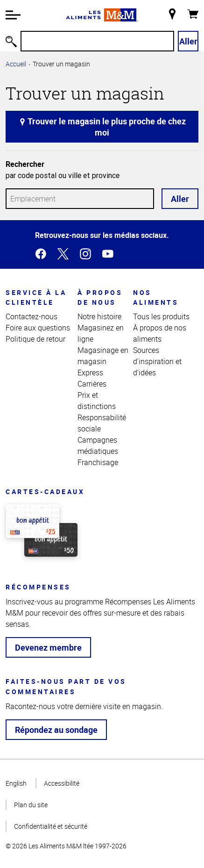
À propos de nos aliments (160, 333)
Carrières (92, 384)
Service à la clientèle (36, 297)
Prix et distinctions (97, 401)
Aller (188, 41)
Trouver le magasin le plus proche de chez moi (102, 127)
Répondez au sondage (56, 730)
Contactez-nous (32, 316)
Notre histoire (99, 316)
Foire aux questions (38, 328)
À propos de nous (100, 297)
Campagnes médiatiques (98, 445)
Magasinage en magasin (103, 356)
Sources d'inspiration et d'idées (157, 361)
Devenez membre (48, 647)
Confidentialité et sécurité (51, 826)
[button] (13, 15)
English (16, 783)
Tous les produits (161, 316)
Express (90, 373)
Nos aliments (156, 297)
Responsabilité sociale (102, 423)
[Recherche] (97, 41)
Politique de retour (35, 339)
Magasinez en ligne (101, 333)
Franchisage (98, 462)
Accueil (16, 64)
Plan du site (31, 805)
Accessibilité (62, 783)
